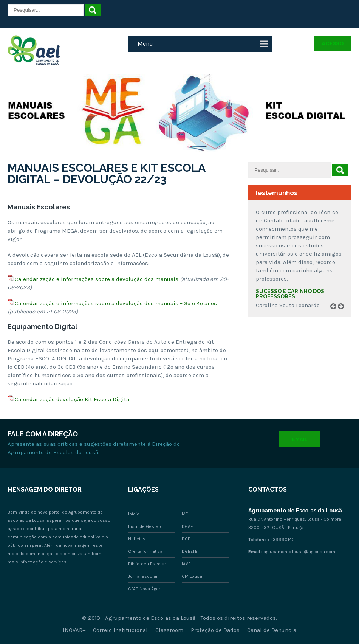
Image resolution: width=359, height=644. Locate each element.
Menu (145, 44)
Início (134, 514)
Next (344, 315)
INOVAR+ (74, 630)
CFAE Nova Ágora (145, 589)
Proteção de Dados (215, 630)
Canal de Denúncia (272, 630)
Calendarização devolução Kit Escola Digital (73, 399)
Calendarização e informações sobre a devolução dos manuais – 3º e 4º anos (116, 303)
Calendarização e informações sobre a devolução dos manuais (97, 279)
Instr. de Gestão (145, 526)
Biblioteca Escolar (147, 564)
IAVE (186, 564)
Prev (336, 315)
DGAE (187, 526)
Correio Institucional (120, 630)
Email (300, 439)
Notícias (137, 539)
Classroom (169, 630)
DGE (186, 539)
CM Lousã (192, 576)
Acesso (333, 43)
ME (185, 514)
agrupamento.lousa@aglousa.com (299, 552)
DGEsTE (190, 551)
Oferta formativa (145, 551)
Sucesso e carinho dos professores (290, 294)
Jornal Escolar (143, 576)
